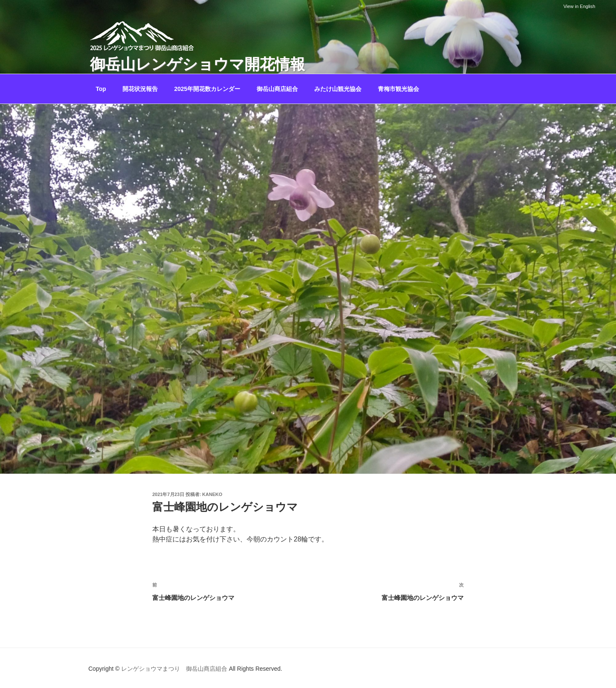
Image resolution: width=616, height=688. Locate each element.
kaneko (212, 494)
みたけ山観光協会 (338, 89)
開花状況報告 (140, 89)
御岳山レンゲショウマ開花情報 (198, 64)
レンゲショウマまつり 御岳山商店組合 (174, 669)
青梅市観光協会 (398, 89)
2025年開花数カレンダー (207, 89)
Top (101, 89)
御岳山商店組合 (277, 89)
